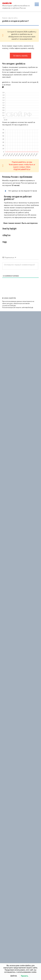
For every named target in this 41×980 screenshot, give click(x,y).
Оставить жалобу (20, 56)
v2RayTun (6, 235)
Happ (5, 242)
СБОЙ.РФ (7, 3)
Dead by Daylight (10, 229)
